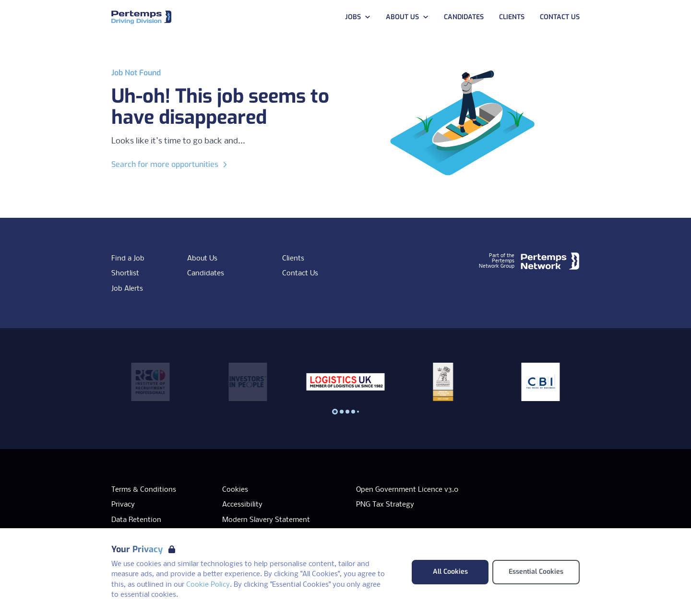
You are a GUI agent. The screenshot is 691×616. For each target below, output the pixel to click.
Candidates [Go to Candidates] (464, 17)
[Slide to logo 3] (353, 412)
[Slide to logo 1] (342, 412)
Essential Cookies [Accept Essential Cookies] (536, 572)
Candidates (206, 273)
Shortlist (125, 273)
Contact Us (300, 273)
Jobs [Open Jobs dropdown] (358, 17)
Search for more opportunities (171, 164)
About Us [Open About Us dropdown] (407, 17)
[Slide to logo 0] (335, 412)
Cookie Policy (208, 585)
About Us (202, 259)
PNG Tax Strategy (385, 505)
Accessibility (242, 505)
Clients (293, 259)
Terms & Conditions (144, 490)
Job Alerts (127, 289)
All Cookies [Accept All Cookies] (450, 572)
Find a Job (128, 259)
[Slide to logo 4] (358, 412)
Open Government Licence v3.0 (407, 490)
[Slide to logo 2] (347, 412)
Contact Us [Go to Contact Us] (560, 17)
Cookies (235, 490)
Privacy (123, 505)
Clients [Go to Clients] (512, 17)
